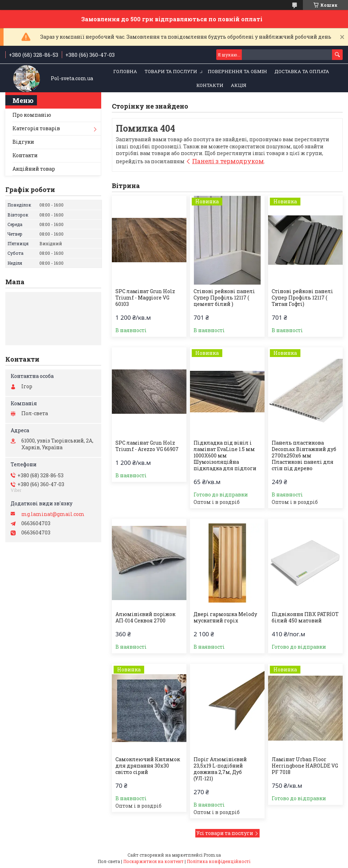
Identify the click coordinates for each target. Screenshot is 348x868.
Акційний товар (34, 169)
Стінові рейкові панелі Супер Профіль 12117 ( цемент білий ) (224, 298)
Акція (239, 85)
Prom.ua (212, 855)
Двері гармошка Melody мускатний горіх (225, 617)
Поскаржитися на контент (153, 861)
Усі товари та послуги (225, 833)
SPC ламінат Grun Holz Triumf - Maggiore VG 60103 (145, 298)
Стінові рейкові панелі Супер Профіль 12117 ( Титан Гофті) (302, 298)
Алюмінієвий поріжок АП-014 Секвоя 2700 (145, 617)
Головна (125, 71)
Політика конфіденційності (219, 861)
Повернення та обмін (237, 71)
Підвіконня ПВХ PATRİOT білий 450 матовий (305, 617)
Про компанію (32, 115)
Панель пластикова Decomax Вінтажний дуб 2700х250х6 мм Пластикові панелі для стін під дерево (304, 456)
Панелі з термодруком (228, 161)
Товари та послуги (171, 71)
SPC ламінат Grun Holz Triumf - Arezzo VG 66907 (147, 446)
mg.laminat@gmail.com (53, 514)
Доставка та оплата (302, 71)
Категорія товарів (36, 128)
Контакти (210, 85)
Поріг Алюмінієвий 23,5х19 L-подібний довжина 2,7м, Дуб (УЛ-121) (220, 769)
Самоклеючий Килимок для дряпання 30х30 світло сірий (148, 766)
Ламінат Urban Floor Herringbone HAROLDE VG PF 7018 (305, 766)
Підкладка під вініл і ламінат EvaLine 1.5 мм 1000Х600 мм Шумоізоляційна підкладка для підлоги (225, 456)
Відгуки (23, 142)
